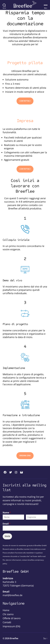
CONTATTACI (25, 101)
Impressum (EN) (11, 626)
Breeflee (14, 638)
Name (7, 513)
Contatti (7, 622)
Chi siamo (8, 614)
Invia (7, 536)
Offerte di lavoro (12, 618)
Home (6, 610)
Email (7, 524)
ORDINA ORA (25, 456)
